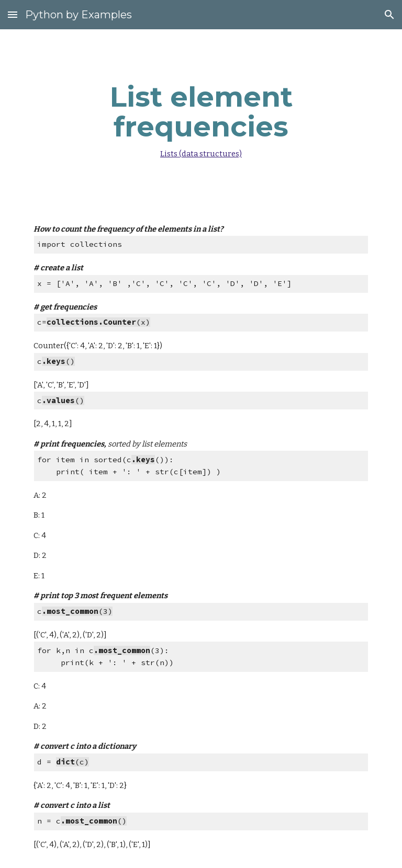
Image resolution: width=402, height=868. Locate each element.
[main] (201, 118)
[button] (13, 14)
